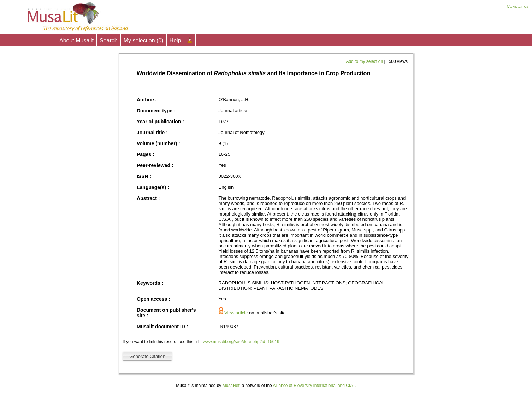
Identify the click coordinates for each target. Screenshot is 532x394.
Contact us (518, 6)
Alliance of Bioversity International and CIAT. (314, 386)
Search (109, 40)
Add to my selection (365, 61)
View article (236, 313)
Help (175, 40)
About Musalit (76, 40)
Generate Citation (147, 356)
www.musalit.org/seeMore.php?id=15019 (241, 342)
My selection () (144, 40)
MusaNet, (232, 386)
